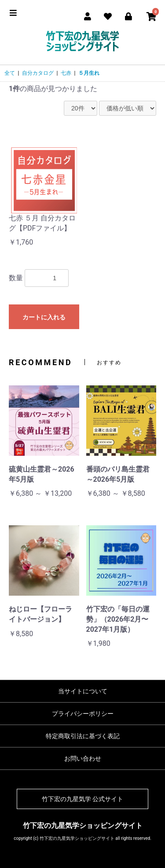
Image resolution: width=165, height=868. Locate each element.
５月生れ (89, 73)
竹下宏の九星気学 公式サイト (82, 799)
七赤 (66, 73)
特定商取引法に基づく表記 (83, 736)
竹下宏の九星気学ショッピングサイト (83, 826)
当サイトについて (83, 691)
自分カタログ (38, 73)
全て (10, 73)
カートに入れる (44, 317)
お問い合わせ (83, 758)
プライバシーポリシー (83, 714)
